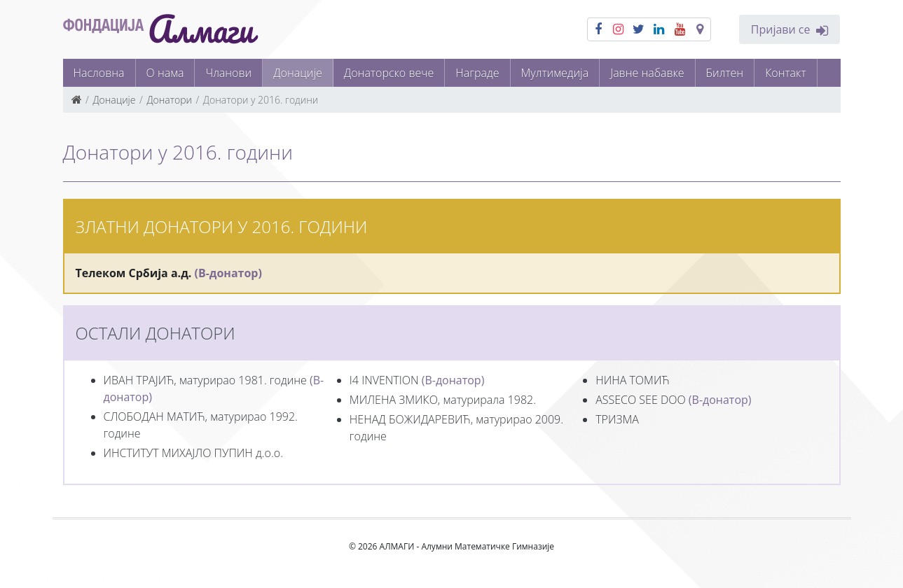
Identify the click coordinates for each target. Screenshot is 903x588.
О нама (165, 73)
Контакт (785, 73)
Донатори (169, 100)
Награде (477, 73)
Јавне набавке (647, 73)
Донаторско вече (389, 73)
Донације (298, 73)
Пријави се (790, 30)
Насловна (99, 73)
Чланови (228, 73)
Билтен (725, 73)
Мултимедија (555, 73)
